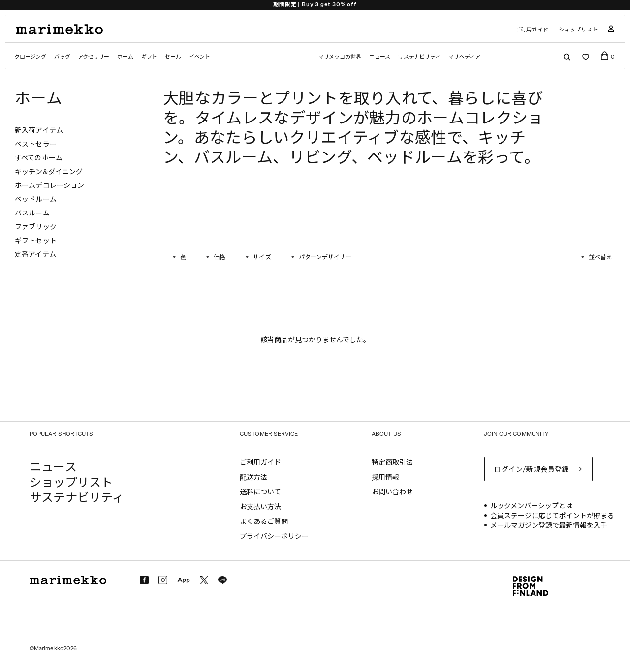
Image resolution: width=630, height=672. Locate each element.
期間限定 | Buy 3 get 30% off (315, 5)
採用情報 (385, 477)
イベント (200, 57)
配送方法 (253, 477)
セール (173, 57)
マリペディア (464, 57)
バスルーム (32, 213)
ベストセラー (36, 144)
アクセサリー (94, 57)
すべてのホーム (39, 158)
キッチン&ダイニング (49, 172)
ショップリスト (579, 30)
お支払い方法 (260, 507)
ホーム (125, 57)
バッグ (62, 57)
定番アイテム (35, 255)
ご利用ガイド (532, 30)
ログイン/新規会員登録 (532, 470)
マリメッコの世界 (340, 57)
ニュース (380, 57)
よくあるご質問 (264, 522)
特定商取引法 (392, 463)
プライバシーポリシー (274, 536)
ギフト (149, 57)
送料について (260, 492)
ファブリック (36, 227)
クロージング (30, 57)
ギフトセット (36, 241)
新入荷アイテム (39, 131)
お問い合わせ (392, 492)
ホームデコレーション (49, 186)
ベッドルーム (36, 199)
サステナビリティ (419, 57)
